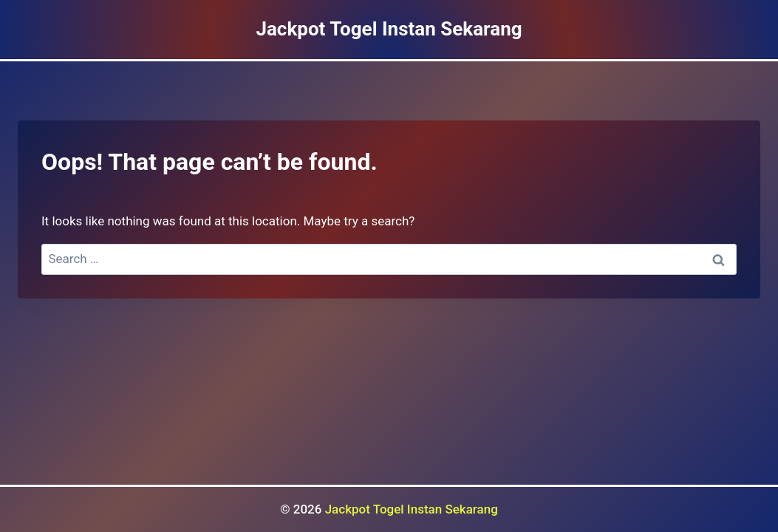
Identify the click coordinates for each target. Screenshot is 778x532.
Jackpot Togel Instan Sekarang (412, 509)
